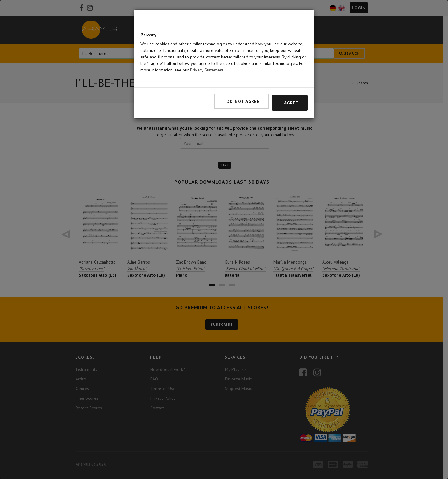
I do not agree (242, 101)
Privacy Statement (207, 70)
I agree (290, 103)
